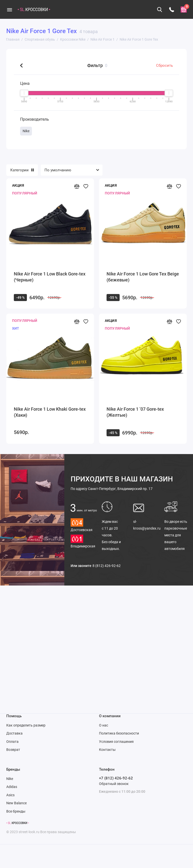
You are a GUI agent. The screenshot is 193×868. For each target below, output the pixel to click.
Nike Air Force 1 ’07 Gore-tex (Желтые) (135, 412)
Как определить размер (26, 725)
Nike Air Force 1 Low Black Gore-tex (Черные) (50, 277)
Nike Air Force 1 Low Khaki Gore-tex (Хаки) (50, 412)
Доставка (14, 733)
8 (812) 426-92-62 (107, 566)
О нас (104, 725)
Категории (22, 170)
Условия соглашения (116, 742)
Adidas (12, 787)
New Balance (16, 803)
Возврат (13, 750)
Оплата (12, 742)
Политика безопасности (119, 733)
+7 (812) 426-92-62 (116, 778)
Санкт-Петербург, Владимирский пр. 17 (112, 489)
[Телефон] (172, 10)
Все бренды (16, 811)
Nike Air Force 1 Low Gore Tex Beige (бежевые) (143, 277)
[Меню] (9, 9)
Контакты (107, 750)
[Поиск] (160, 10)
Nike (10, 779)
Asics (10, 795)
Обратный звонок (114, 784)
